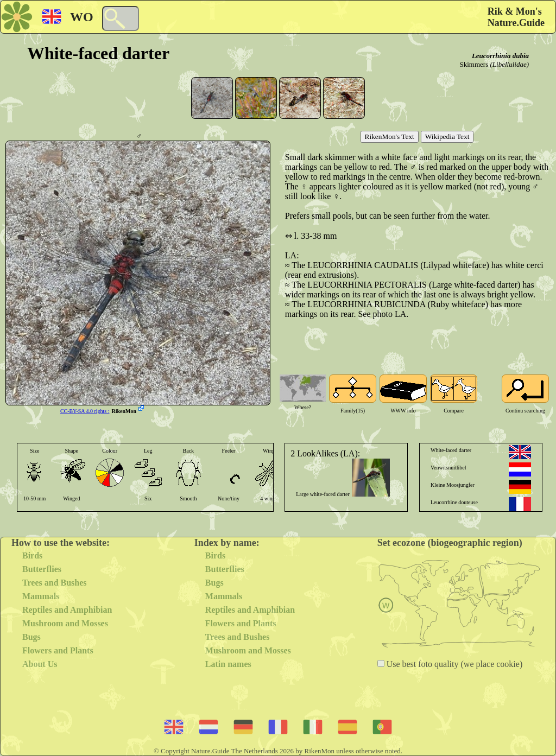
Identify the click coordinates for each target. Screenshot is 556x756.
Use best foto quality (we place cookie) (454, 664)
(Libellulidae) (510, 64)
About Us (40, 664)
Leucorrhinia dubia (500, 56)
